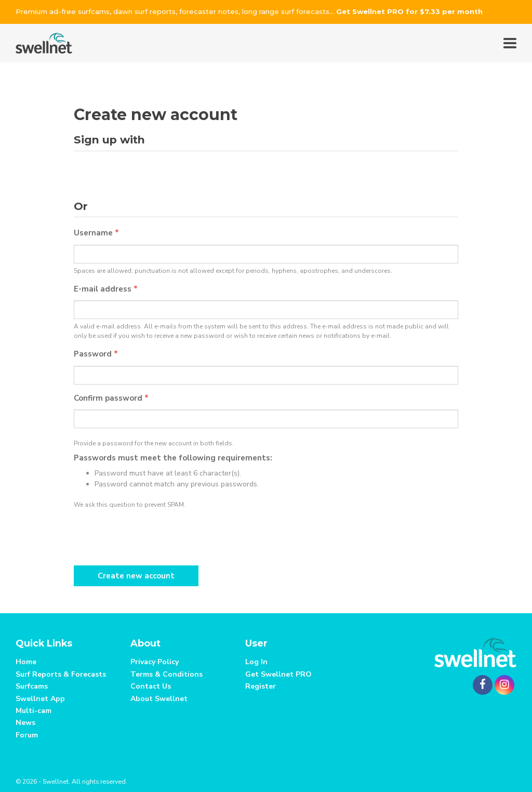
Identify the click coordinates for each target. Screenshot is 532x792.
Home (26, 662)
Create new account (136, 576)
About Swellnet (159, 699)
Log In (256, 662)
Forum (27, 735)
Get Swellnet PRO (278, 674)
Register (261, 686)
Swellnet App (40, 699)
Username (96, 233)
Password (96, 354)
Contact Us (151, 686)
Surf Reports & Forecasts (61, 674)
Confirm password (111, 398)
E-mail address (106, 289)
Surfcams (32, 686)
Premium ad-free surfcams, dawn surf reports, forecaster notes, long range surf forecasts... (249, 11)
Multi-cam (34, 711)
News (25, 723)
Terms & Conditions (167, 674)
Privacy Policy (155, 662)
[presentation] (153, 535)
